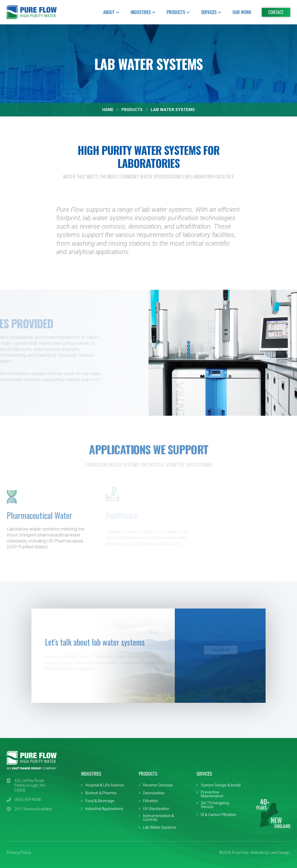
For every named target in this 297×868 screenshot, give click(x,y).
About (112, 12)
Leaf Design (280, 853)
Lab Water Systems (160, 827)
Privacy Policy (19, 853)
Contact (276, 12)
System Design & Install (221, 785)
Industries (143, 12)
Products (178, 12)
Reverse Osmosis (158, 785)
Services (211, 12)
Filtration (151, 801)
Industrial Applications (104, 809)
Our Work (242, 12)
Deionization (154, 793)
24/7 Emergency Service (215, 805)
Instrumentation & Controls (159, 818)
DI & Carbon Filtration (219, 815)
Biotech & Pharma (101, 793)
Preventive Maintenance (212, 794)
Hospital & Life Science (105, 785)
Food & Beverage (100, 801)
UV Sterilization (156, 809)
